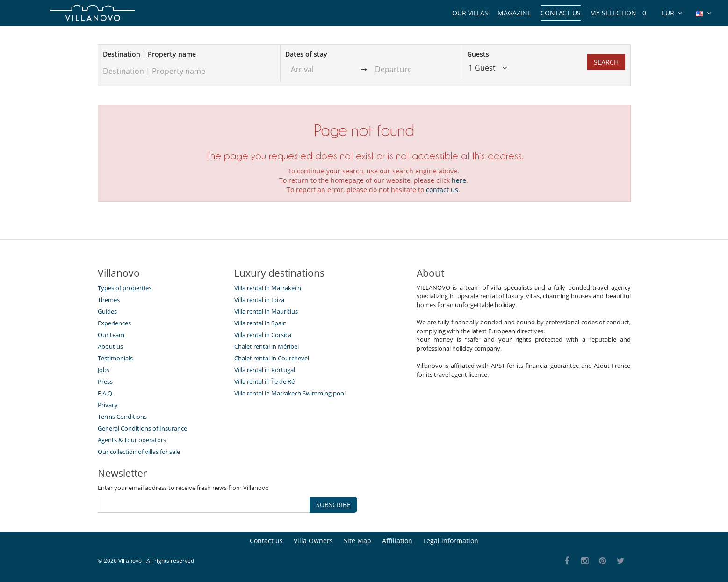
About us (110, 346)
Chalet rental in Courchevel (272, 358)
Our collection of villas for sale (139, 452)
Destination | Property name (149, 54)
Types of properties (125, 288)
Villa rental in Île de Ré (264, 381)
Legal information (451, 541)
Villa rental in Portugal (265, 370)
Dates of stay (306, 54)
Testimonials (115, 358)
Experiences (114, 323)
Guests (478, 54)
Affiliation (397, 541)
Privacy (108, 405)
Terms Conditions (122, 417)
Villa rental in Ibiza (259, 300)
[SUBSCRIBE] (204, 505)
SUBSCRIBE (333, 505)
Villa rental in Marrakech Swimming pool (290, 393)
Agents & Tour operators (132, 440)
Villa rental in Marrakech (268, 288)
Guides (107, 311)
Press (105, 381)
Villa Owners (313, 541)
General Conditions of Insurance (142, 428)
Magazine (514, 13)
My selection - (618, 13)
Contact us (561, 13)
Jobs (104, 370)
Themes (109, 300)
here (459, 180)
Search (606, 62)
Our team (111, 335)
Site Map (357, 541)
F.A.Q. (105, 393)
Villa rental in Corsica (263, 335)
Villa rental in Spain (260, 323)
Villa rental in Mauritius (266, 311)
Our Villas (470, 13)
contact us (442, 190)
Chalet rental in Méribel (267, 346)
